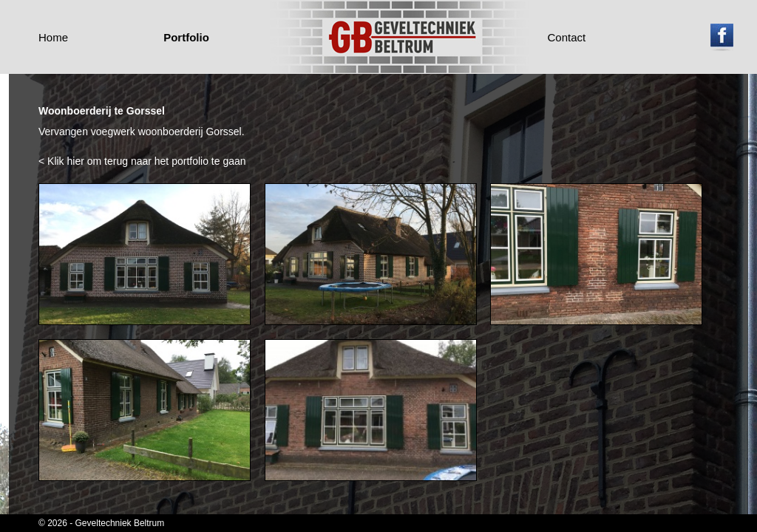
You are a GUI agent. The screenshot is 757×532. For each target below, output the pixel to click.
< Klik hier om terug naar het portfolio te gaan (142, 161)
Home (53, 37)
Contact (567, 37)
